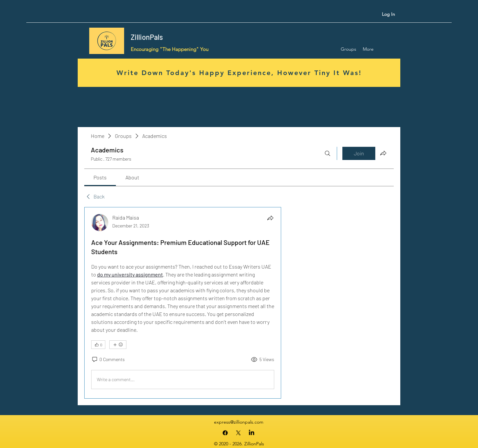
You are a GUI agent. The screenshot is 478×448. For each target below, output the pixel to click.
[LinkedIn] (252, 433)
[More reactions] (118, 345)
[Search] (328, 153)
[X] (238, 433)
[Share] (270, 218)
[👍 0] (98, 345)
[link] (100, 177)
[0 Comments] (108, 359)
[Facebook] (225, 433)
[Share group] (383, 153)
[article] (183, 303)
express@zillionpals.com (239, 422)
